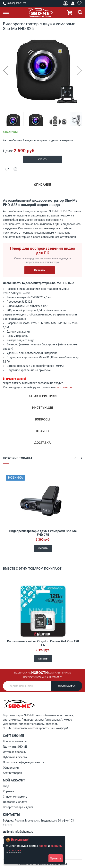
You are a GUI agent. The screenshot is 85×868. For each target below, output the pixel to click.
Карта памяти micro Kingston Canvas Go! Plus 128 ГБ (43, 643)
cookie (43, 846)
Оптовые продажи (15, 752)
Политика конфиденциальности (24, 762)
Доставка (43, 443)
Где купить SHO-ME (15, 747)
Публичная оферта (15, 757)
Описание (42, 185)
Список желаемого (15, 797)
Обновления (11, 768)
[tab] (42, 186)
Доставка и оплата (15, 802)
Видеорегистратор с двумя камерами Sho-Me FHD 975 (43, 533)
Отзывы (42, 431)
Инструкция (42, 408)
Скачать (40, 270)
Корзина (8, 791)
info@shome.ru (24, 832)
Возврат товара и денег (18, 807)
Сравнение (66, 3)
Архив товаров (12, 773)
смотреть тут (64, 387)
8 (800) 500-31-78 (14, 3)
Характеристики (42, 396)
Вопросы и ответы (15, 741)
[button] (5, 70)
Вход (6, 786)
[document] (34, 850)
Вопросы (42, 419)
